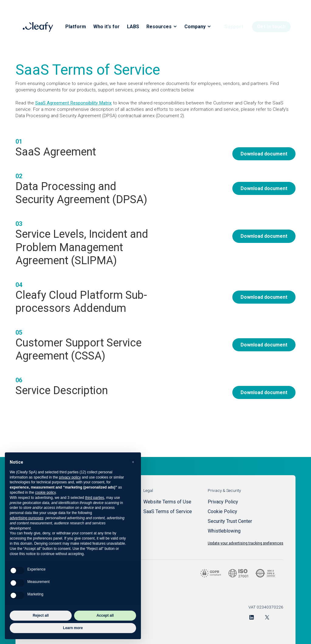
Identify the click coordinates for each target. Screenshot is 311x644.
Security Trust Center (230, 521)
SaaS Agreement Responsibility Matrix (73, 103)
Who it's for (106, 27)
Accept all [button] (105, 615)
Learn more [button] (73, 628)
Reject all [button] (41, 615)
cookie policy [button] (45, 492)
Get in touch (271, 27)
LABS (133, 27)
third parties (95, 498)
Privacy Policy (223, 502)
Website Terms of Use (167, 502)
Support (234, 27)
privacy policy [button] (70, 477)
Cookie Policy (222, 511)
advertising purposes (27, 518)
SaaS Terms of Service (168, 511)
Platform (76, 27)
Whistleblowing (224, 531)
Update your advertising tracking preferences (246, 543)
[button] (133, 462)
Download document (264, 154)
